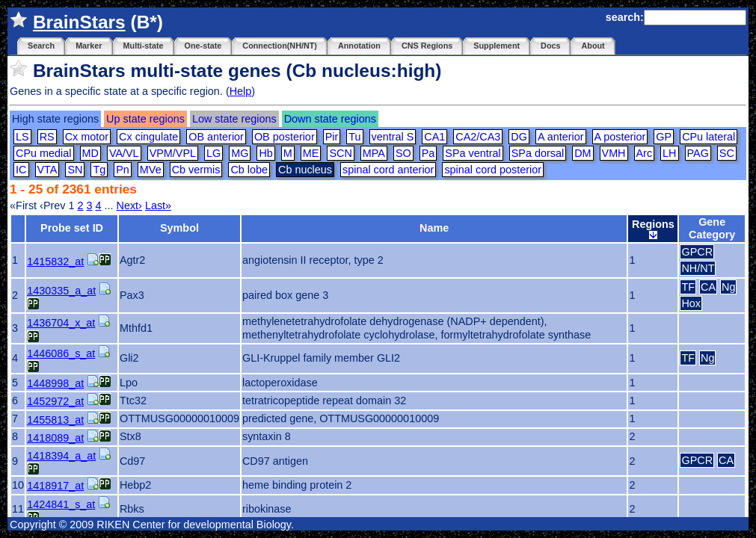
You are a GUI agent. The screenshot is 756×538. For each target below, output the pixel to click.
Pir (332, 137)
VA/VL (124, 153)
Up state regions (145, 119)
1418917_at (55, 486)
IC (21, 170)
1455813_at (55, 420)
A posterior (620, 137)
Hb (265, 153)
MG (240, 153)
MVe (151, 170)
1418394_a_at (61, 456)
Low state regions (234, 119)
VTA (47, 170)
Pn (123, 170)
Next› (129, 205)
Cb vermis (196, 170)
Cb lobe (249, 170)
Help (241, 91)
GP (664, 137)
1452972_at (55, 401)
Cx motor (87, 137)
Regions (653, 229)
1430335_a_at (61, 291)
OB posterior (285, 137)
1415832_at (55, 262)
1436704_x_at (61, 323)
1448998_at (55, 383)
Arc (645, 153)
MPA (374, 153)
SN (75, 170)
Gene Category (712, 228)
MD (90, 153)
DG (519, 137)
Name (434, 228)
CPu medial (43, 153)
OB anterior (216, 137)
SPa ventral (473, 153)
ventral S (393, 137)
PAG (698, 153)
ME (311, 153)
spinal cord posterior (493, 170)
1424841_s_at (61, 504)
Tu (354, 137)
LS (22, 137)
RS (47, 137)
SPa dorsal (538, 153)
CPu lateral (709, 137)
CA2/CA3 (478, 137)
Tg (99, 170)
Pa (428, 153)
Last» (158, 205)
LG (213, 153)
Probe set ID (72, 228)
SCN (340, 153)
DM (583, 153)
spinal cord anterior (388, 170)
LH (669, 153)
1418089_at (55, 438)
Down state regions (330, 119)
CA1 (434, 137)
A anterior (561, 137)
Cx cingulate (148, 137)
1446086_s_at (61, 353)
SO (403, 153)
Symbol (179, 228)
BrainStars (79, 22)
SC (727, 153)
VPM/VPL (173, 153)
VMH (614, 153)
